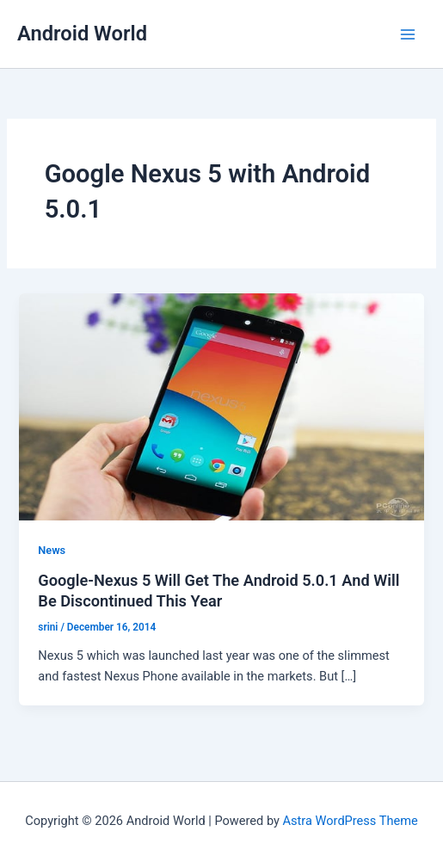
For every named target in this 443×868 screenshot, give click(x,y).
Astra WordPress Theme (351, 821)
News (52, 550)
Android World (82, 34)
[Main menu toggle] (408, 34)
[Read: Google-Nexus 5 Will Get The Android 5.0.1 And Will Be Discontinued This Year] (221, 406)
